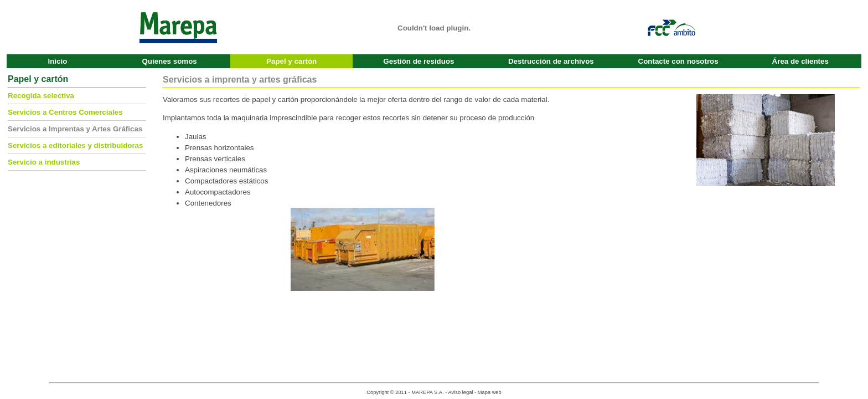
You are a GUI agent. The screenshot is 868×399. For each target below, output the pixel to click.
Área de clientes (800, 61)
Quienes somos (169, 61)
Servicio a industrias (44, 162)
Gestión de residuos (418, 61)
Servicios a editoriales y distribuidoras (75, 145)
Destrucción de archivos (551, 61)
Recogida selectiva (41, 96)
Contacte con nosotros (678, 61)
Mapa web (490, 392)
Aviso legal (460, 392)
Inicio (57, 61)
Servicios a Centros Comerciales (65, 112)
